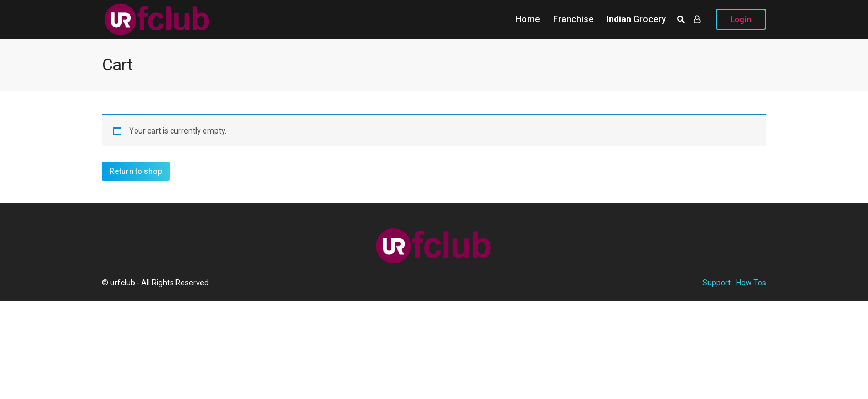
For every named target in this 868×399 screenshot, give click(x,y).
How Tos (751, 283)
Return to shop (136, 171)
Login (741, 19)
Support (717, 283)
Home (528, 19)
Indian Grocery (636, 19)
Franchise (573, 19)
